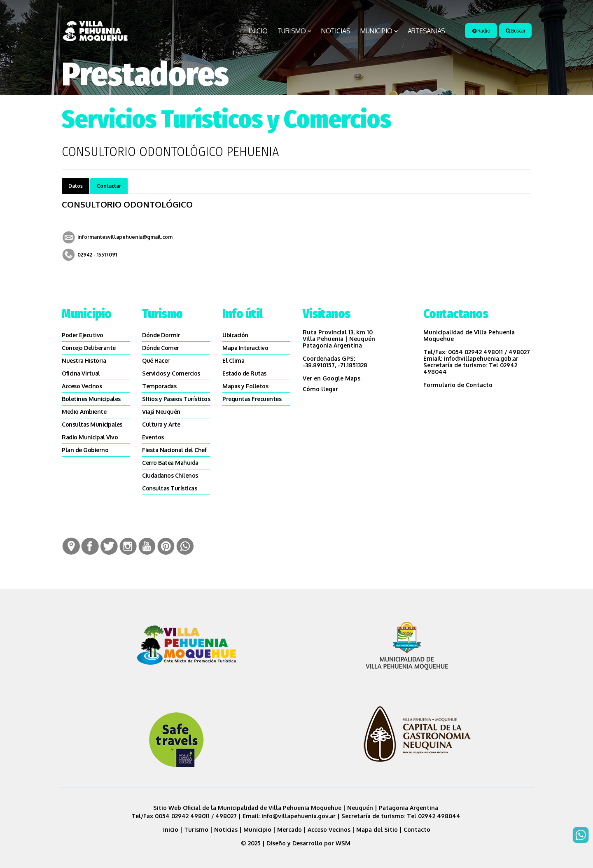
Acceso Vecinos (82, 386)
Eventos (153, 437)
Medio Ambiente (84, 412)
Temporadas (159, 386)
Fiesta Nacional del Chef (174, 450)
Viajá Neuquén (161, 412)
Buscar (515, 31)
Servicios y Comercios (171, 373)
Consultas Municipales (92, 424)
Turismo (292, 31)
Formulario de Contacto (458, 385)
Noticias (335, 31)
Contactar (109, 186)
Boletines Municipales (91, 399)
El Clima (233, 360)
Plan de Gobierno (85, 450)
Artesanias (426, 31)
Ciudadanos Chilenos (170, 475)
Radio (481, 31)
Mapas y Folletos (245, 386)
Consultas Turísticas (169, 488)
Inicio (258, 31)
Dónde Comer (161, 348)
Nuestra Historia (84, 360)
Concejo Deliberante (89, 348)
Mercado (289, 829)
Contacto (417, 829)
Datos (76, 186)
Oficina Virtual (81, 373)
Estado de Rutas (244, 373)
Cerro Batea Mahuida (170, 463)
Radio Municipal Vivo (90, 437)
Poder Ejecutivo (83, 335)
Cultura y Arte (161, 424)
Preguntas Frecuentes (252, 399)
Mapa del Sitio (377, 829)
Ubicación (235, 335)
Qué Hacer (156, 360)
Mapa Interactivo (245, 348)
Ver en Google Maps (332, 378)
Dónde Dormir (161, 335)
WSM (344, 843)
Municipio (376, 31)
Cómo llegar (320, 389)
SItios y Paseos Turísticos (176, 399)
